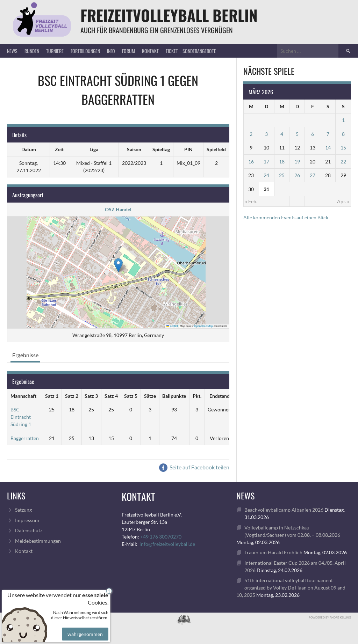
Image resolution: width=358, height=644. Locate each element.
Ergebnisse (25, 355)
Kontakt (150, 51)
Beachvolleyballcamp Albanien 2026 (284, 510)
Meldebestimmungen (38, 541)
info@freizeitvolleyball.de (167, 544)
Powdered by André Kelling (330, 617)
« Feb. (251, 201)
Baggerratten (25, 438)
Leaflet (172, 326)
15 (343, 148)
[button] (118, 265)
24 (266, 175)
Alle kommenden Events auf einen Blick (286, 217)
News (12, 51)
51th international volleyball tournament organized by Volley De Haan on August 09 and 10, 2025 (291, 588)
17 (266, 162)
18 (282, 162)
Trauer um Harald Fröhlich (273, 552)
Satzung (23, 510)
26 (297, 175)
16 (251, 162)
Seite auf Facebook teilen (194, 467)
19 (297, 162)
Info (111, 51)
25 (282, 175)
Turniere (55, 51)
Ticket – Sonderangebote (191, 51)
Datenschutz (29, 530)
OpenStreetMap (204, 326)
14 (328, 148)
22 (343, 162)
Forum (128, 51)
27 (313, 175)
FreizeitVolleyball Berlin (169, 15)
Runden (32, 51)
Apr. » (343, 201)
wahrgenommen (84, 629)
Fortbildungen (85, 51)
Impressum (27, 520)
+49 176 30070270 (161, 537)
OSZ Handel (118, 209)
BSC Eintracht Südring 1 (21, 417)
